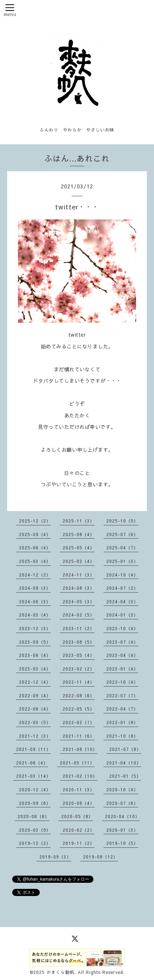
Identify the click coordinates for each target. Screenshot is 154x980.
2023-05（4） (79, 655)
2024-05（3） (79, 602)
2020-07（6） (122, 803)
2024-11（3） (79, 575)
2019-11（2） (79, 843)
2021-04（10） (124, 763)
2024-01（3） (122, 615)
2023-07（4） (122, 642)
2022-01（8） (122, 722)
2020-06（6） (33, 816)
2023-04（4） (122, 655)
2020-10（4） (122, 790)
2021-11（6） (79, 736)
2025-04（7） (122, 548)
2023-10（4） (122, 628)
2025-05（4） (79, 548)
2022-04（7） (122, 709)
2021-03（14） (33, 776)
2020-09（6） (35, 803)
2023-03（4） (35, 669)
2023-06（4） (35, 655)
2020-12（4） (35, 790)
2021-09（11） (33, 749)
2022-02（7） (79, 722)
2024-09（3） (35, 588)
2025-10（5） (122, 521)
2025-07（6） (122, 534)
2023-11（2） (79, 628)
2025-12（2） (35, 521)
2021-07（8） (125, 749)
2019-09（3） (55, 857)
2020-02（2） (79, 830)
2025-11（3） (79, 521)
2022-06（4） (35, 709)
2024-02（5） (79, 615)
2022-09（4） (35, 696)
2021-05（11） (77, 763)
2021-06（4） (32, 763)
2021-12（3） (35, 736)
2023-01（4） (122, 669)
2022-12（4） (35, 682)
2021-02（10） (80, 776)
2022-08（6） (79, 696)
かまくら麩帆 (61, 972)
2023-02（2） (79, 669)
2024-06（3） (35, 602)
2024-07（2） (122, 588)
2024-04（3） (122, 602)
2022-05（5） (79, 709)
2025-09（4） (35, 534)
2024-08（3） (79, 588)
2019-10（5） (122, 843)
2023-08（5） (79, 642)
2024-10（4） (122, 575)
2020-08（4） (79, 803)
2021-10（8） (122, 736)
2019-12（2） (35, 843)
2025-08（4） (79, 534)
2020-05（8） (77, 816)
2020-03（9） (35, 830)
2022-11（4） (79, 682)
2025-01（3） (122, 561)
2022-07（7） (122, 696)
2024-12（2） (35, 575)
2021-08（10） (80, 749)
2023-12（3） (35, 628)
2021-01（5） (125, 776)
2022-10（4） (122, 682)
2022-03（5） (35, 722)
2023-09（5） (35, 642)
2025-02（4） (79, 561)
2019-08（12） (100, 857)
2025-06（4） (35, 548)
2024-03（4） (35, 615)
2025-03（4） (35, 561)
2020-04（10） (122, 816)
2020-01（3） (122, 830)
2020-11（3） (79, 790)
